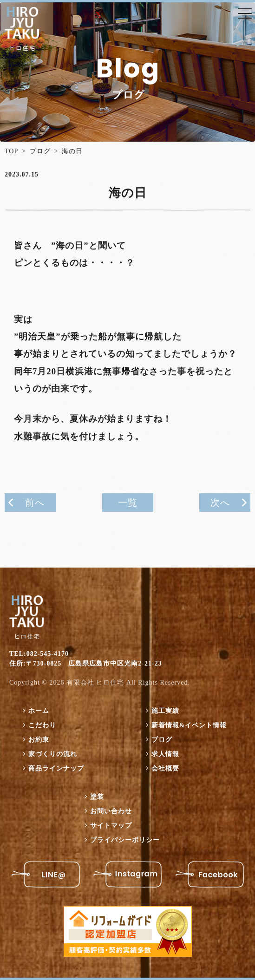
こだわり (42, 725)
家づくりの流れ (53, 754)
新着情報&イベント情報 (189, 725)
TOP (11, 151)
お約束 (39, 740)
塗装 (97, 797)
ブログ (40, 151)
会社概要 (165, 768)
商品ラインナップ (56, 768)
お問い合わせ (111, 811)
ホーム (39, 711)
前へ (35, 503)
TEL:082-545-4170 (39, 654)
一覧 (128, 503)
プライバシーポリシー (125, 840)
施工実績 (165, 711)
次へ (220, 503)
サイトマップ (111, 826)
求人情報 (165, 754)
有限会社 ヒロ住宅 (95, 683)
